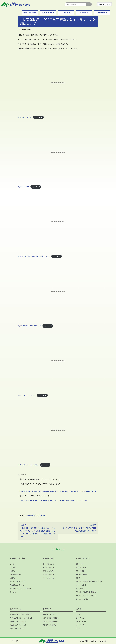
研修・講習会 (80, 571)
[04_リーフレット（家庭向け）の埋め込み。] (58, 361)
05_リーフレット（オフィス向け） (28, 465)
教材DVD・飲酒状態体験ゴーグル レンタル (89, 582)
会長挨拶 (13, 567)
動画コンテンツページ (17, 629)
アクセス (79, 614)
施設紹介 (13, 578)
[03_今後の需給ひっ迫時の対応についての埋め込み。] (58, 291)
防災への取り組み (49, 574)
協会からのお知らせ (49, 614)
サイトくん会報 (81, 585)
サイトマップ (80, 625)
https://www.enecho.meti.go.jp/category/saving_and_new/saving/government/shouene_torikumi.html (57, 491)
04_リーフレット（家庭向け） (27, 395)
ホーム (12, 564)
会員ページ (79, 564)
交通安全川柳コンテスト (18, 621)
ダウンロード (38, 117)
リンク (78, 629)
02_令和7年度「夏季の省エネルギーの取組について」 (34, 256)
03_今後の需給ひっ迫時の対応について (30, 326)
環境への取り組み (49, 571)
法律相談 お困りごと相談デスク (86, 596)
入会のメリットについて (18, 582)
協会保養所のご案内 (82, 599)
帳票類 (78, 578)
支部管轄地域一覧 (16, 574)
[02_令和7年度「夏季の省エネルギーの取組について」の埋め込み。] (58, 222)
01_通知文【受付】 (24, 187)
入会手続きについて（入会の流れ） (21, 589)
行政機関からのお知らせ (36, 516)
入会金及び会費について (18, 585)
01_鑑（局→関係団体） (25, 117)
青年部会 (13, 592)
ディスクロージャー (49, 578)
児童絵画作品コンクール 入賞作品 (21, 618)
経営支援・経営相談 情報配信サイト (87, 592)
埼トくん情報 (80, 589)
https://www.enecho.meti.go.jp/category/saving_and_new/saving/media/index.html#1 (54, 500)
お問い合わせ (80, 618)
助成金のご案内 (81, 567)
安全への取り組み (49, 567)
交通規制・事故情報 (49, 625)
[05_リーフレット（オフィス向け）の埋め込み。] (58, 430)
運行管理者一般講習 (82, 574)
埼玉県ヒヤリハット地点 (18, 625)
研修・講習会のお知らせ (51, 618)
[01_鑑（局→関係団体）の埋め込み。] (58, 83)
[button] (30, 13)
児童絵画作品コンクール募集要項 (21, 614)
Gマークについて (48, 564)
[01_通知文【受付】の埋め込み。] (58, 152)
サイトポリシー (81, 621)
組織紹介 (13, 571)
